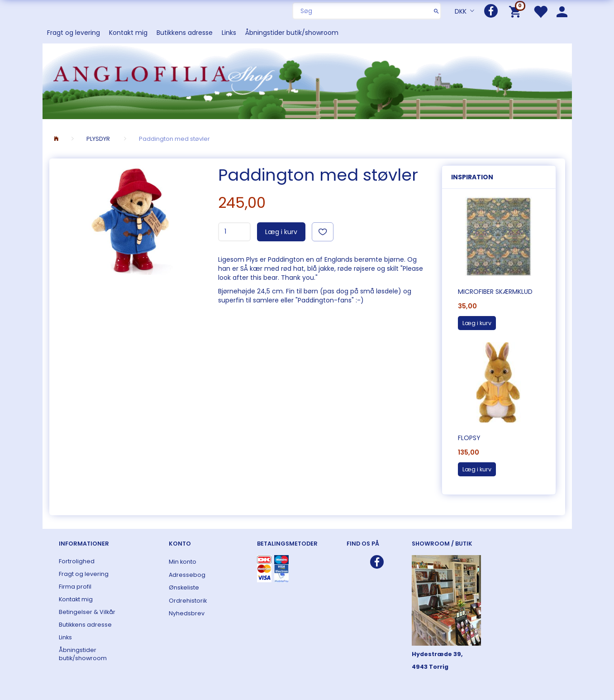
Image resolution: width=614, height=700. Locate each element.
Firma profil (75, 587)
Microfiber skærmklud (495, 292)
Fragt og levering (74, 33)
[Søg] (436, 11)
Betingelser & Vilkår (87, 612)
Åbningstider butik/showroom (292, 33)
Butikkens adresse (185, 33)
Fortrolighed (77, 561)
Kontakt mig (128, 33)
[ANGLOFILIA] (307, 80)
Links (229, 33)
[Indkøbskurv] (516, 11)
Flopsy (469, 438)
